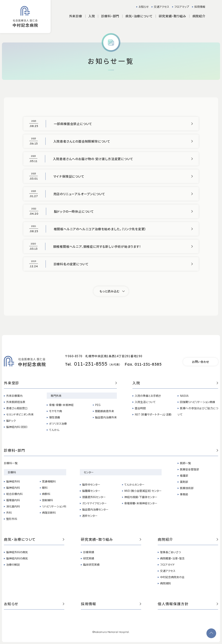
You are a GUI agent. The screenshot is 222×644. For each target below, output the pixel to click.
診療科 (12, 472)
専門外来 (56, 396)
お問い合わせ (201, 362)
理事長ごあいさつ (170, 552)
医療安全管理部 (189, 469)
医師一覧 (185, 463)
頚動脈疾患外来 (105, 411)
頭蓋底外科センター (94, 497)
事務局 (184, 494)
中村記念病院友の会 (172, 577)
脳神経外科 (13, 481)
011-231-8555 (91, 364)
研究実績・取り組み (111, 540)
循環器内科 (13, 500)
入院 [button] (92, 16)
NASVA (184, 396)
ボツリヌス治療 (58, 423)
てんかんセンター (134, 484)
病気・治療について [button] (139, 16)
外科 (9, 513)
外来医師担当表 (16, 402)
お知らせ (144, 7)
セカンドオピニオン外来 (20, 414)
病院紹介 (188, 540)
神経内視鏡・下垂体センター (141, 497)
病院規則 (166, 583)
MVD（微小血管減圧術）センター (143, 491)
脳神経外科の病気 (17, 552)
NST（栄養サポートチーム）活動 (153, 414)
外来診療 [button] (76, 16)
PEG (98, 405)
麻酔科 (46, 494)
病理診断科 (49, 513)
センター (89, 472)
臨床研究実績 (91, 565)
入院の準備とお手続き (148, 396)
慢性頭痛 (55, 417)
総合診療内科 (14, 494)
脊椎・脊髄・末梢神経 (61, 405)
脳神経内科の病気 (17, 558)
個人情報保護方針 (188, 604)
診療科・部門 (111, 451)
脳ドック (11, 421)
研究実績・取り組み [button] (172, 16)
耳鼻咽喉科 (49, 481)
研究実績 (89, 558)
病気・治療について (34, 540)
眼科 (45, 488)
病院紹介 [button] (199, 16)
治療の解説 (13, 565)
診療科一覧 (11, 463)
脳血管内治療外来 (106, 417)
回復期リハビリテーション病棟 (197, 402)
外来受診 (60, 383)
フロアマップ (182, 7)
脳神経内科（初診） (17, 427)
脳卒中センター (91, 484)
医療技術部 (187, 488)
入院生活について (145, 402)
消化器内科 (13, 506)
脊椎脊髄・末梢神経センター (141, 503)
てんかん (54, 430)
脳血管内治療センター (95, 509)
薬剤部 (184, 482)
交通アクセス (162, 7)
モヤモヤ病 (55, 411)
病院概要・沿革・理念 (172, 558)
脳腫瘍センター (91, 491)
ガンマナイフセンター (94, 503)
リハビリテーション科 (54, 506)
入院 (175, 383)
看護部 (184, 476)
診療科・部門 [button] (110, 16)
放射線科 (48, 500)
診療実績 (89, 552)
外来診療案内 (14, 396)
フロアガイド (167, 565)
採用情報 (200, 7)
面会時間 (140, 408)
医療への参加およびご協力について (198, 411)
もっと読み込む (110, 291)
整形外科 (12, 519)
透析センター (90, 516)
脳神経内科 (13, 488)
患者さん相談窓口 (17, 408)
